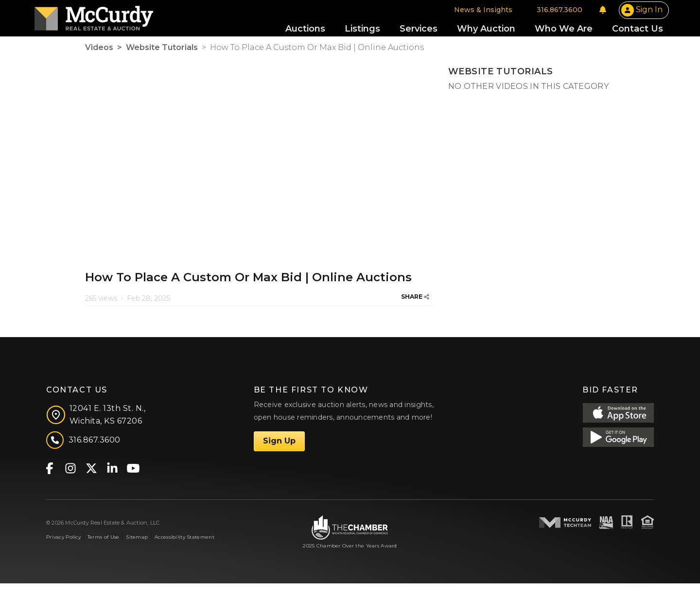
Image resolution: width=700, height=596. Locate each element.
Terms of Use (103, 549)
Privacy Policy (63, 549)
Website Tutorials (162, 60)
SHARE (415, 309)
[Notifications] (552, 16)
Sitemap (137, 549)
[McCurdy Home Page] (144, 21)
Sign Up (279, 453)
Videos (99, 60)
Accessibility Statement (184, 549)
